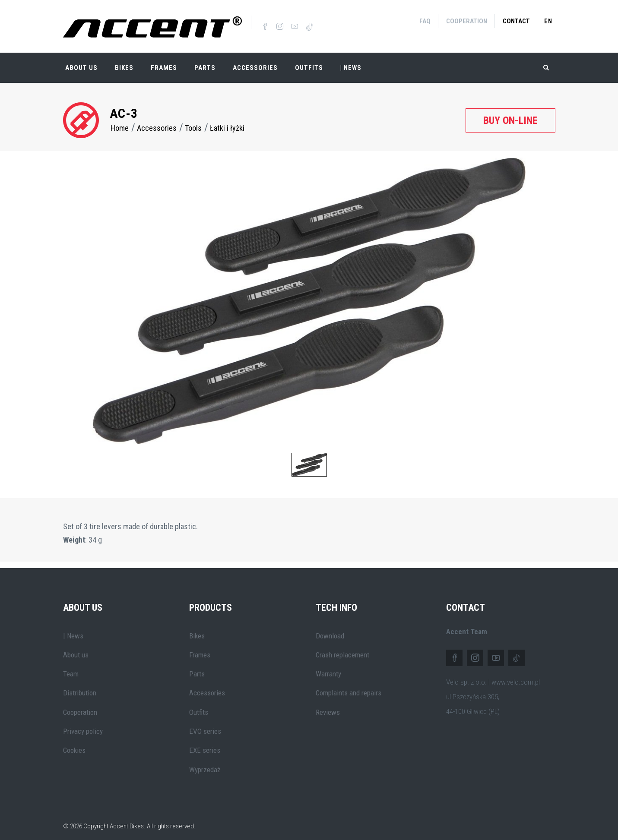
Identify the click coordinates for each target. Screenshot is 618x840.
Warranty (328, 666)
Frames (164, 60)
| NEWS (351, 60)
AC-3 (124, 106)
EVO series (205, 724)
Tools (193, 121)
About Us (81, 60)
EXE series (205, 743)
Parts (205, 60)
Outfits (309, 60)
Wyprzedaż (205, 762)
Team (71, 666)
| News (73, 628)
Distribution (80, 685)
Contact (516, 21)
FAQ (425, 21)
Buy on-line (510, 113)
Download (330, 628)
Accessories (255, 60)
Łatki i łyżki (227, 121)
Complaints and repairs (349, 685)
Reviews (328, 705)
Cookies (74, 743)
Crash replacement (342, 647)
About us (76, 647)
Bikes (124, 60)
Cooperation (467, 21)
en (548, 21)
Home (120, 121)
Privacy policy (83, 724)
